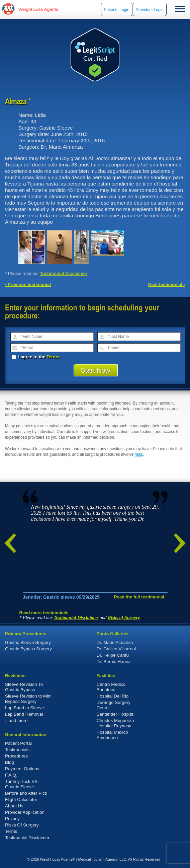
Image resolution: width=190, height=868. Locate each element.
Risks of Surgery (124, 618)
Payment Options (22, 769)
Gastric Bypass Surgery (28, 649)
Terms (53, 357)
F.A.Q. (11, 775)
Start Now (96, 370)
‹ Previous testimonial (28, 284)
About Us (14, 806)
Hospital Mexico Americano (112, 735)
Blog (10, 762)
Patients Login (117, 10)
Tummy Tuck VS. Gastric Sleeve (22, 784)
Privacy (12, 819)
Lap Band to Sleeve (24, 708)
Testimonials (17, 750)
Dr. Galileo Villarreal (116, 649)
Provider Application (25, 812)
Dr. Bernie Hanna (114, 662)
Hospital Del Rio (113, 696)
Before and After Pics (26, 793)
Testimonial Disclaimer (64, 273)
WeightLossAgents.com (38, 9)
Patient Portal (18, 743)
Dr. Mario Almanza (115, 642)
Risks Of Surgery (22, 825)
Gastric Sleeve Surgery (28, 642)
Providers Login (150, 10)
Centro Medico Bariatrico (111, 687)
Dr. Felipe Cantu (113, 655)
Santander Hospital (116, 714)
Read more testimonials (44, 613)
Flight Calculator (21, 800)
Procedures (16, 756)
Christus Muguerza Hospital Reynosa (115, 723)
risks (139, 454)
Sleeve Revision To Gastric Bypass (24, 687)
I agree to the (35, 357)
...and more (16, 720)
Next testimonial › (167, 284)
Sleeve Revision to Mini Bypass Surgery (28, 699)
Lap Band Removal (24, 714)
